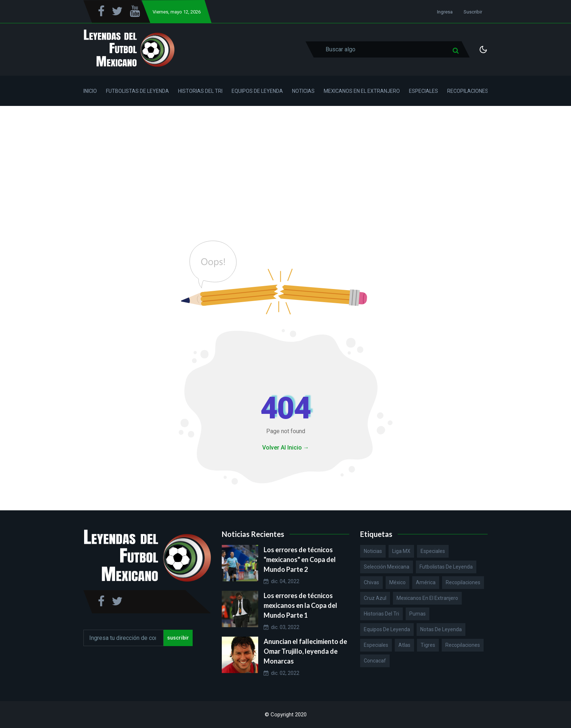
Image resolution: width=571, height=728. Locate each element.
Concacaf (375, 661)
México (397, 582)
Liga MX (401, 551)
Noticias (303, 91)
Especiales (424, 91)
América (426, 582)
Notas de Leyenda (441, 629)
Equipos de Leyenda (257, 91)
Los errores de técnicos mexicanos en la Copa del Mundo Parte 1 (300, 605)
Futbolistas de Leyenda (137, 91)
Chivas (371, 582)
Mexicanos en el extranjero (427, 598)
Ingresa (445, 12)
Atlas (404, 645)
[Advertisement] (285, 161)
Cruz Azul (375, 598)
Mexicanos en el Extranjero (362, 91)
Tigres (428, 645)
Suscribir (473, 12)
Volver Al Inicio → (286, 448)
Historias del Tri (200, 91)
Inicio (90, 91)
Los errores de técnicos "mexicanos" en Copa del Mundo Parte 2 (300, 559)
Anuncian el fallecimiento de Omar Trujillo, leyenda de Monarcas (305, 651)
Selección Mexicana (387, 567)
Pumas (418, 614)
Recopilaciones (468, 91)
